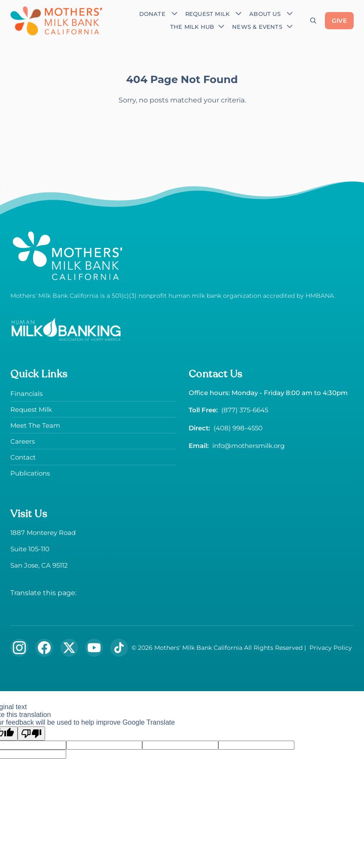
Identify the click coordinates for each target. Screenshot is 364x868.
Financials (26, 394)
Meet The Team (35, 425)
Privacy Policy (331, 648)
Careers (23, 441)
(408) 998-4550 (238, 428)
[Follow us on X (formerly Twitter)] (69, 648)
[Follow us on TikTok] (119, 648)
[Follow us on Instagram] (19, 648)
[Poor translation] (31, 734)
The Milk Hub (192, 27)
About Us (265, 14)
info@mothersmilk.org (248, 446)
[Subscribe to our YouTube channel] (94, 648)
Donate (152, 14)
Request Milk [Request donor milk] (207, 14)
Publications (30, 473)
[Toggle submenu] (174, 13)
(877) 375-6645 (245, 410)
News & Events (257, 27)
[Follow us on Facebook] (44, 648)
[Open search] (313, 21)
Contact (23, 457)
